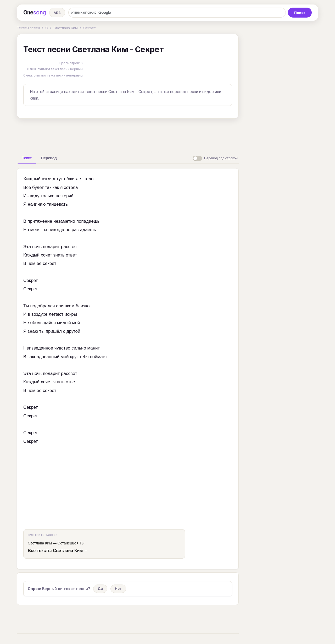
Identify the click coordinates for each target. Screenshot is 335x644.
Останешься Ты (71, 543)
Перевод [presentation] (49, 158)
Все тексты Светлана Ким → (58, 550)
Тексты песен (28, 28)
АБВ (57, 13)
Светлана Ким (66, 28)
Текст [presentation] (27, 158)
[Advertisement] (128, 135)
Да (100, 588)
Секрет (89, 28)
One (35, 13)
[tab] (27, 158)
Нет (118, 588)
